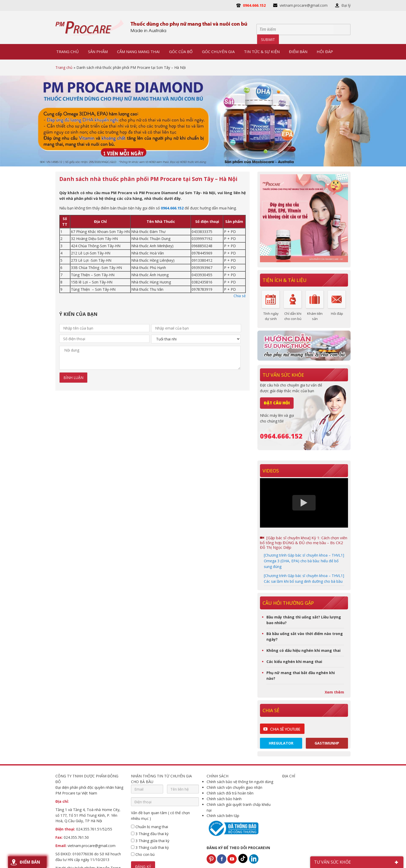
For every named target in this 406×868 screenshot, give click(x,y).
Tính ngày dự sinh (271, 316)
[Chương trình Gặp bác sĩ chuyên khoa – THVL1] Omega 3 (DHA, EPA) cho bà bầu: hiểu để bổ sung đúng (304, 561)
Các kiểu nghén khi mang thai (294, 662)
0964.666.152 (254, 5)
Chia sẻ (240, 296)
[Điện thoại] (165, 802)
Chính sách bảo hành (224, 799)
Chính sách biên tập (223, 816)
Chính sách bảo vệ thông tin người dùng (240, 782)
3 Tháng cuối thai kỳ (150, 847)
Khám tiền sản (315, 316)
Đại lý (346, 5)
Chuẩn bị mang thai (150, 827)
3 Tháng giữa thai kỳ (150, 841)
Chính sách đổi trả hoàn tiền (230, 793)
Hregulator (281, 743)
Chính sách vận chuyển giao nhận (234, 787)
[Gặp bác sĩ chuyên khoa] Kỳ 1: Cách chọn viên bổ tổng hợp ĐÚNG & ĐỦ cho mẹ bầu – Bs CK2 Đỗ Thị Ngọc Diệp (304, 543)
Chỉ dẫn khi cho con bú (293, 316)
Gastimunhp (327, 743)
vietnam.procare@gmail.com (304, 5)
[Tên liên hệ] (183, 789)
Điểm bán (30, 862)
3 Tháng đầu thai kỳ (150, 834)
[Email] (147, 789)
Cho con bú (143, 854)
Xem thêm (334, 692)
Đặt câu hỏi (277, 403)
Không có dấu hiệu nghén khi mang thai (303, 650)
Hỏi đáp (337, 313)
